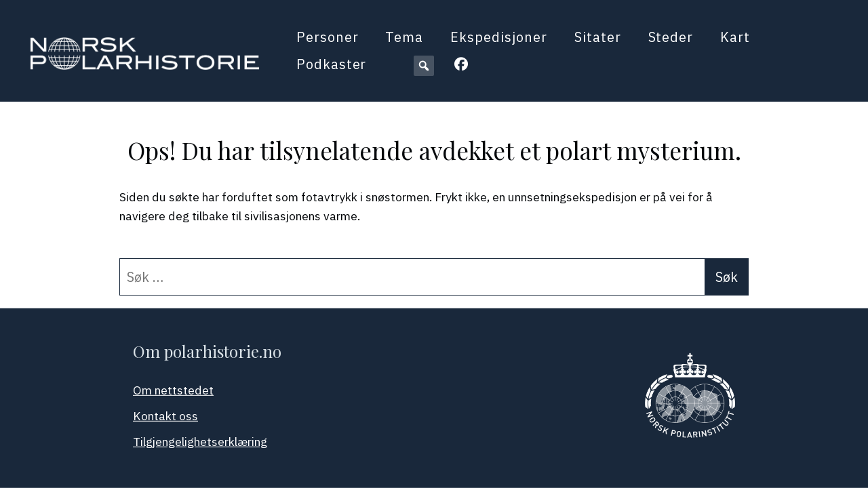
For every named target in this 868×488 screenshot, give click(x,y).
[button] (424, 66)
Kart (735, 37)
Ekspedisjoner (498, 37)
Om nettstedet (173, 390)
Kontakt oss (165, 416)
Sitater (598, 37)
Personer (328, 37)
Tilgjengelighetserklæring (200, 442)
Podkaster (332, 64)
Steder (671, 37)
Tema (404, 37)
